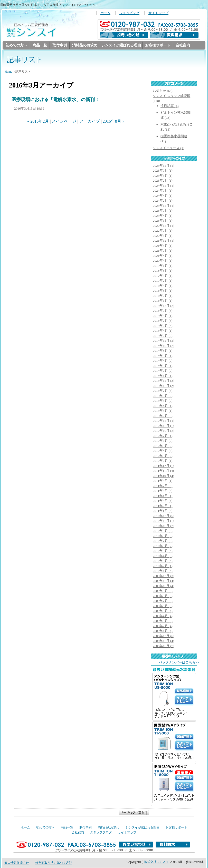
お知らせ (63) (163, 91)
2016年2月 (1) (163, 296)
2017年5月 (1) (163, 276)
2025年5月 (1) (163, 176)
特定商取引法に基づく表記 (54, 863)
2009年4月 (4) (163, 616)
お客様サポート (158, 45)
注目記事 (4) (169, 106)
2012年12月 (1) (163, 421)
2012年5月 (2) (163, 446)
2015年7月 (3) (163, 321)
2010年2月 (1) (163, 566)
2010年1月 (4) (163, 571)
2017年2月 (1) (163, 281)
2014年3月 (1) (163, 366)
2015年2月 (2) (163, 336)
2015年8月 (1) (163, 316)
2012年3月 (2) (163, 456)
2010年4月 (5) (163, 556)
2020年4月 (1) (163, 261)
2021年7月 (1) (163, 251)
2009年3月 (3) (163, 621)
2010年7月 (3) (163, 541)
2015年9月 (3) (163, 311)
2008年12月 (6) (163, 636)
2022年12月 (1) (163, 226)
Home (8, 72)
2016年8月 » (114, 121)
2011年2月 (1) (163, 506)
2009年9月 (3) (163, 591)
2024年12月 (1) (163, 186)
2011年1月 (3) (163, 511)
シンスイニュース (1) (168, 148)
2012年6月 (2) (163, 441)
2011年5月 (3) (163, 491)
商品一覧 (40, 45)
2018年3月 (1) (163, 271)
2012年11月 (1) (163, 426)
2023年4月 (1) (163, 216)
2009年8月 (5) (163, 596)
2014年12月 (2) (163, 341)
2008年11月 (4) (163, 641)
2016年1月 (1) (163, 301)
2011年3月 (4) (163, 501)
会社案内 (183, 45)
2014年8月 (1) (163, 351)
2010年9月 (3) (163, 531)
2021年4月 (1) (163, 256)
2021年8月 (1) (163, 246)
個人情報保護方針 (17, 863)
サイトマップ (158, 13)
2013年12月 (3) (163, 381)
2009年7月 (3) (163, 601)
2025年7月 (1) (163, 171)
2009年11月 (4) (163, 581)
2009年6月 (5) (163, 606)
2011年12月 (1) (163, 466)
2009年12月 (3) (163, 576)
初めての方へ (16, 45)
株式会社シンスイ (156, 862)
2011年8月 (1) (163, 481)
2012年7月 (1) (163, 436)
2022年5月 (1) (163, 236)
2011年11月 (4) (163, 471)
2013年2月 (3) (163, 416)
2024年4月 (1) (163, 196)
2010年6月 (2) (163, 546)
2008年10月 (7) (163, 646)
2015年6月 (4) (163, 326)
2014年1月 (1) (163, 376)
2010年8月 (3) (163, 536)
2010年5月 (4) (163, 551)
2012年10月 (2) (163, 431)
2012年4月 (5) (163, 451)
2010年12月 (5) (163, 516)
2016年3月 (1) (163, 291)
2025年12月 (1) (163, 166)
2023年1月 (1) (163, 221)
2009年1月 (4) (163, 631)
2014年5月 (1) (163, 356)
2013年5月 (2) (163, 401)
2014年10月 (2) (163, 346)
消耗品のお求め (85, 45)
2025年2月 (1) (163, 181)
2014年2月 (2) (163, 371)
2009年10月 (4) (163, 586)
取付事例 (60, 45)
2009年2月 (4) (163, 626)
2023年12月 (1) (163, 206)
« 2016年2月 (38, 121)
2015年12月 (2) (163, 306)
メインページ (64, 121)
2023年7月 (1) (163, 211)
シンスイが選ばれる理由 (121, 45)
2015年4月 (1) (163, 331)
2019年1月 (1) (163, 266)
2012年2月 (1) (163, 461)
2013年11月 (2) (163, 386)
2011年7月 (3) (163, 486)
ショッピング (129, 13)
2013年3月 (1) (163, 411)
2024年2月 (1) (163, 201)
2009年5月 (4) (163, 611)
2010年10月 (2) (163, 526)
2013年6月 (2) (163, 396)
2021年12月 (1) (163, 241)
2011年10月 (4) (163, 476)
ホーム (105, 13)
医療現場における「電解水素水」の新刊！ (55, 100)
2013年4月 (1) (163, 406)
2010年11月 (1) (163, 521)
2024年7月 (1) (163, 191)
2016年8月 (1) (163, 286)
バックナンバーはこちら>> (179, 663)
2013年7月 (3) (163, 391)
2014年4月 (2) (163, 361)
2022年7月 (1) (163, 231)
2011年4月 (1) (163, 496)
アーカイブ (90, 121)
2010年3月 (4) (163, 561)
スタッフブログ (101, 833)
